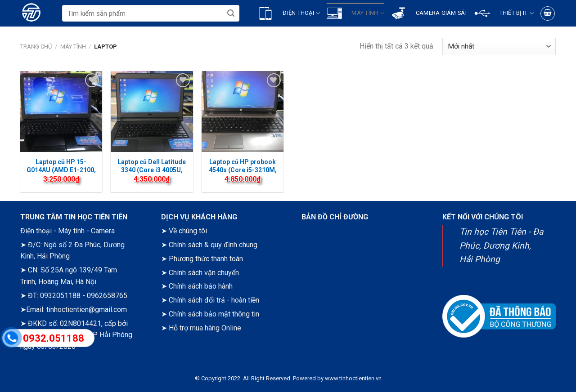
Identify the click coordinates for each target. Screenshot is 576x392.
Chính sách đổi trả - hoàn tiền (214, 300)
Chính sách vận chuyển (204, 273)
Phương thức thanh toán (206, 259)
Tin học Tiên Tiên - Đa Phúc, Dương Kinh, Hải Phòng (501, 245)
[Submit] (231, 13)
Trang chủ (36, 47)
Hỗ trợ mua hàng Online (205, 328)
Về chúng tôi (188, 231)
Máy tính (73, 47)
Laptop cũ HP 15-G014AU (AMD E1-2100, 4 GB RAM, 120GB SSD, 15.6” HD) (61, 174)
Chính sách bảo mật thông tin (214, 314)
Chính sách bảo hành (201, 286)
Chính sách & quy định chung (213, 245)
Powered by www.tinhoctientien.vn (337, 378)
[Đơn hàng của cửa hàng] (499, 47)
